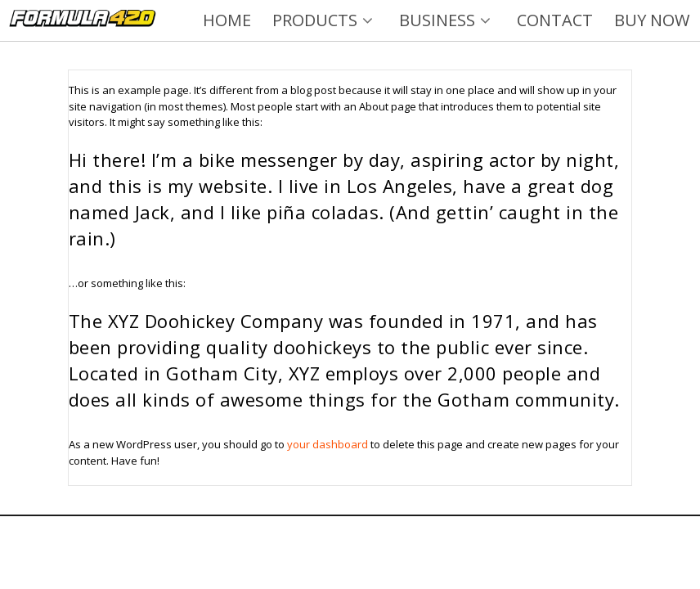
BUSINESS (447, 20)
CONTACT (555, 20)
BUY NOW (652, 20)
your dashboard (328, 444)
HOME (227, 20)
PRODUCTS (325, 20)
